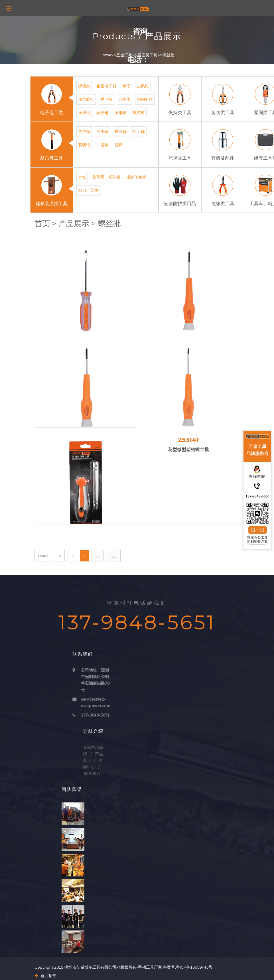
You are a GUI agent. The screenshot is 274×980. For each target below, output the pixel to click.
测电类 (121, 113)
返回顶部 (45, 976)
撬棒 (119, 145)
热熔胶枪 (86, 99)
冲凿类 (102, 145)
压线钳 (84, 113)
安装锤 (84, 145)
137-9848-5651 (95, 715)
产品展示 (74, 224)
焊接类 (84, 86)
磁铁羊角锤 (137, 177)
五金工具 (124, 55)
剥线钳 (102, 113)
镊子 (127, 86)
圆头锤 (102, 131)
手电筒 (106, 99)
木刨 (82, 177)
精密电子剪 (106, 86)
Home (105, 55)
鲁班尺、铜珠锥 (106, 177)
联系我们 (92, 773)
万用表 (125, 99)
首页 (42, 224)
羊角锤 (84, 131)
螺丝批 (169, 55)
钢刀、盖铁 (88, 190)
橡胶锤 (121, 131)
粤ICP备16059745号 (194, 967)
